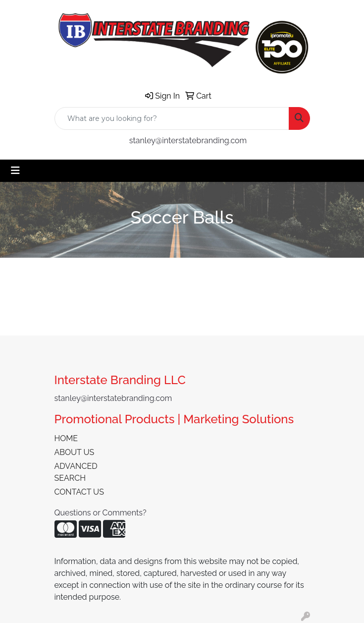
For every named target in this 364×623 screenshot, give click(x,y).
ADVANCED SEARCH (76, 472)
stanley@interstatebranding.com (188, 141)
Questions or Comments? (101, 513)
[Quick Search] (172, 118)
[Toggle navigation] (15, 170)
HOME (66, 438)
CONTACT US (79, 492)
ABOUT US (75, 452)
